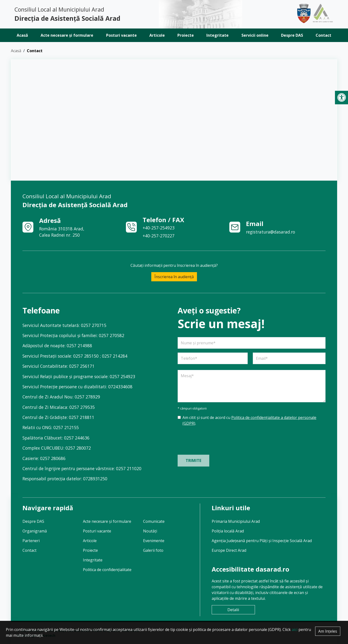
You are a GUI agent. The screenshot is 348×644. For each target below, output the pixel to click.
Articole (157, 35)
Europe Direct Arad (229, 550)
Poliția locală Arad (228, 531)
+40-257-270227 (159, 236)
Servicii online (255, 35)
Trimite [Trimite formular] (193, 460)
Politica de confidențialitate (107, 570)
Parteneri (31, 541)
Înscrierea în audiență (174, 277)
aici (295, 630)
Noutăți (150, 531)
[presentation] (214, 439)
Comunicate (154, 521)
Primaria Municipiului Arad (236, 521)
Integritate (217, 35)
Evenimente (154, 541)
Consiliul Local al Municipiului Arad (92, 14)
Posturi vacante (121, 35)
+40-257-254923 (159, 228)
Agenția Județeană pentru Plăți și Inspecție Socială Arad (262, 541)
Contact (323, 35)
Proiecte (186, 35)
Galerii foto (153, 550)
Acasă (22, 35)
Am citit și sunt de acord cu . (249, 420)
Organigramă (35, 531)
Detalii (233, 610)
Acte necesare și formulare (67, 35)
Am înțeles (328, 631)
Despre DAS (292, 35)
